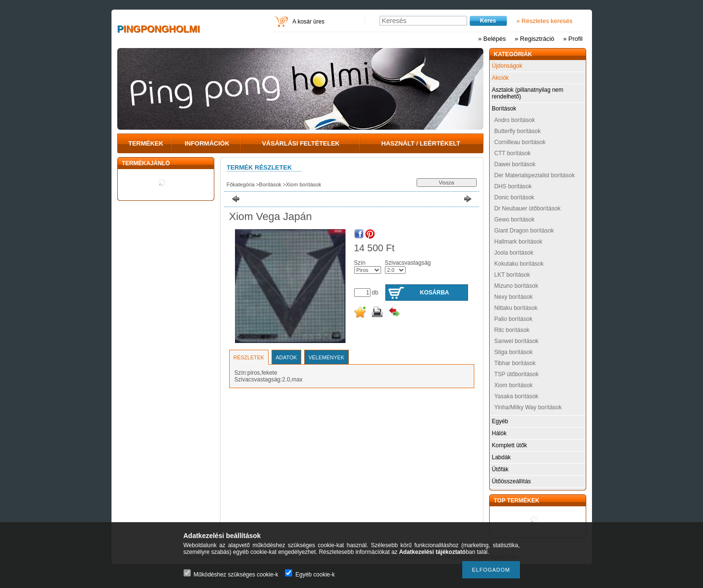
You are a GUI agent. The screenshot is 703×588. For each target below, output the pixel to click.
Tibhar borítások (515, 363)
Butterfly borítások (518, 131)
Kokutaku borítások (519, 264)
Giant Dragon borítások (524, 231)
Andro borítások (515, 120)
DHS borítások (513, 186)
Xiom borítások (303, 184)
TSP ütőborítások (517, 374)
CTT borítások (513, 153)
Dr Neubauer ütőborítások (528, 208)
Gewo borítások (515, 220)
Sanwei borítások (517, 341)
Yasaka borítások (517, 396)
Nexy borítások (514, 297)
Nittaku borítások (516, 308)
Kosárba (435, 293)
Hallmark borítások (518, 242)
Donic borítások (514, 197)
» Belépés (492, 39)
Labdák (501, 457)
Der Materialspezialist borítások (535, 175)
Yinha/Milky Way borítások (528, 407)
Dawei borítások (515, 164)
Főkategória (241, 184)
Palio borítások (513, 319)
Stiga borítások (514, 352)
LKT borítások (512, 275)
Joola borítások (514, 253)
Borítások (270, 184)
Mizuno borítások (516, 286)
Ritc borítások (512, 330)
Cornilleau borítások (520, 142)
